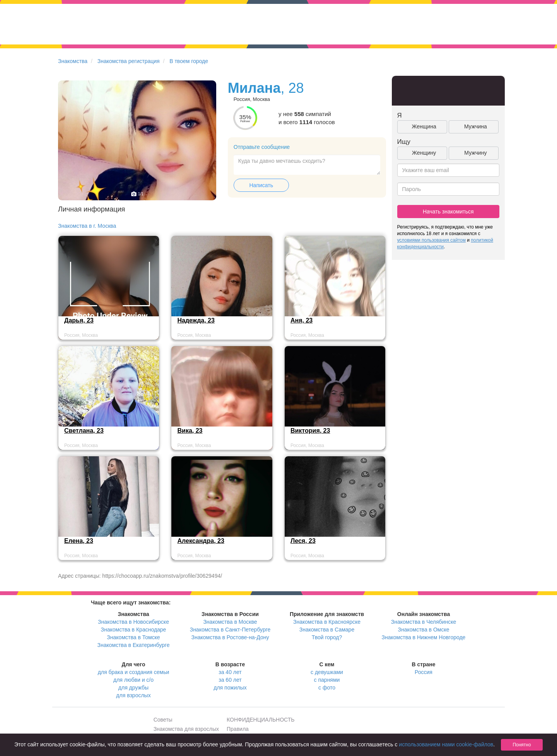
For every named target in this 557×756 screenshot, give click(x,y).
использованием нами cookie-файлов (446, 744)
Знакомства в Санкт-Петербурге (230, 630)
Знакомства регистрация (129, 61)
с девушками (327, 672)
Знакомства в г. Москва (87, 226)
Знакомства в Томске (133, 637)
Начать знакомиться (448, 212)
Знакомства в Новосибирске (133, 622)
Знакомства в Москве (230, 622)
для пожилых (230, 688)
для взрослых (133, 695)
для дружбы (133, 688)
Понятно (522, 745)
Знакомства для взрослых (186, 729)
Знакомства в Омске (424, 630)
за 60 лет (230, 680)
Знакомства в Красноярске (327, 622)
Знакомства (73, 61)
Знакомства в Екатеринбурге (134, 645)
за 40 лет (230, 672)
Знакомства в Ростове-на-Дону (230, 637)
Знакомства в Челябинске (424, 622)
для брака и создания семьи (134, 672)
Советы (163, 720)
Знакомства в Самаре (327, 630)
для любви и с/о (133, 680)
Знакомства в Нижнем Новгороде (424, 637)
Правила (238, 729)
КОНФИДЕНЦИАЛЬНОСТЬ (261, 720)
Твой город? (327, 637)
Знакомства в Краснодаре (134, 630)
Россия (424, 672)
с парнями (327, 680)
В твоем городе (189, 61)
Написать (261, 185)
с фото (327, 688)
